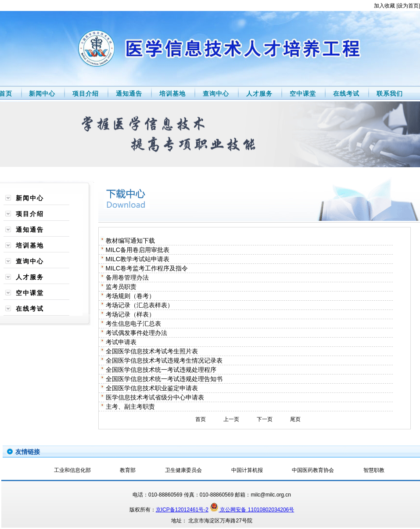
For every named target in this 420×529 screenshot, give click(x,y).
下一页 (265, 419)
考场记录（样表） (130, 314)
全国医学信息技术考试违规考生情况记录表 (164, 360)
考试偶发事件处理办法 (136, 333)
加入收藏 (384, 6)
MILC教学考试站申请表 (138, 259)
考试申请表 (121, 342)
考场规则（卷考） (130, 296)
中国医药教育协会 (313, 470)
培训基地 (171, 94)
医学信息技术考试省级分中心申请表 (155, 397)
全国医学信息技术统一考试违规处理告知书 (164, 379)
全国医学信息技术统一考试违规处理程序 (161, 370)
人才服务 (258, 94)
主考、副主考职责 (130, 407)
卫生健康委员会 (183, 470)
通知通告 (128, 94)
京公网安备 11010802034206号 (252, 510)
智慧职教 (374, 470)
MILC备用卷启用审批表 (138, 250)
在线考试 (345, 94)
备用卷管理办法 (127, 277)
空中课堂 (302, 94)
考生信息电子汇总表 (133, 324)
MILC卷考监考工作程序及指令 (147, 268)
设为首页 (408, 6)
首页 (201, 419)
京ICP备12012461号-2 (182, 510)
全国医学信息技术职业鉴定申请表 (152, 388)
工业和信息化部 (72, 470)
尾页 (295, 419)
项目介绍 (84, 94)
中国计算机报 (247, 470)
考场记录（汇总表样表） (140, 305)
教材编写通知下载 (130, 241)
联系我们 (389, 94)
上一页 (231, 419)
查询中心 (215, 94)
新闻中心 (41, 94)
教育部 (128, 470)
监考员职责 (121, 287)
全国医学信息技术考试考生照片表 (152, 351)
